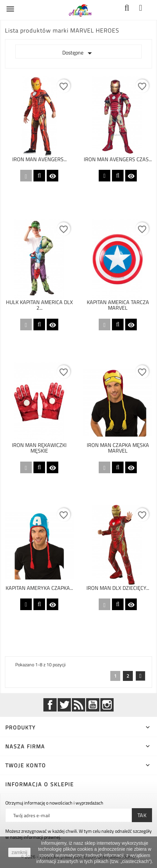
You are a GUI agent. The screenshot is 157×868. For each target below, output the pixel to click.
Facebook (50, 705)
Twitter (64, 705)
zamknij (19, 852)
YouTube (93, 705)
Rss (78, 705)
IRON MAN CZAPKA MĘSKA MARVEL (118, 448)
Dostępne (78, 53)
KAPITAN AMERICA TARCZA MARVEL (118, 305)
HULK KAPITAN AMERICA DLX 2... (39, 305)
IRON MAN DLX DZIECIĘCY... (118, 588)
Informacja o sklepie (40, 784)
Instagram (107, 705)
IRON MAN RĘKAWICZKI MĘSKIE (39, 448)
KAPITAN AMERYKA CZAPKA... (39, 588)
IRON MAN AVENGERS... (39, 159)
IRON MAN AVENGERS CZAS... (118, 159)
